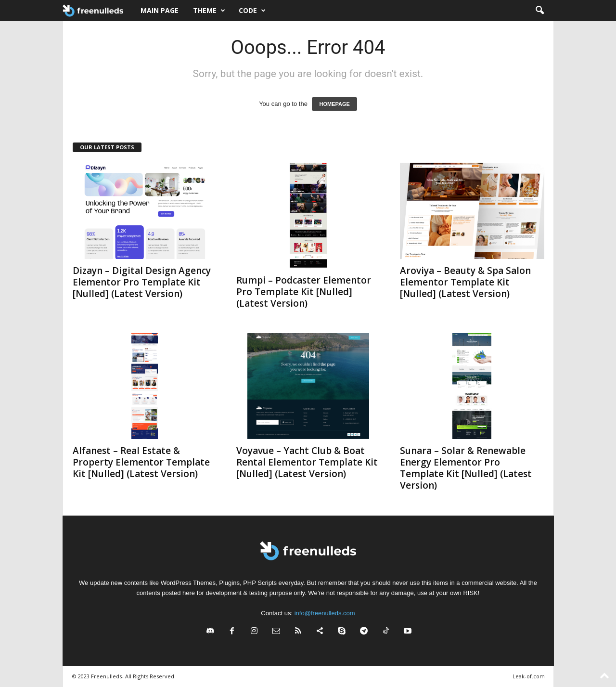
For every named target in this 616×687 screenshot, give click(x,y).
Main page (160, 10)
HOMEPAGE (334, 104)
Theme (209, 11)
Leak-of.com (529, 676)
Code (252, 11)
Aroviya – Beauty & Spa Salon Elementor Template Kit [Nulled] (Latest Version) (465, 282)
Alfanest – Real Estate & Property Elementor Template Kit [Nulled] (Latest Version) (141, 462)
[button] (539, 11)
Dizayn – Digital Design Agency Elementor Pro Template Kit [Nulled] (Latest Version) (142, 282)
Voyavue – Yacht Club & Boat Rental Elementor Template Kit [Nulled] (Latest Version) (307, 462)
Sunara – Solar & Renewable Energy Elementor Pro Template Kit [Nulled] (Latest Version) (466, 468)
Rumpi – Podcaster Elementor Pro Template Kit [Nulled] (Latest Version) (304, 292)
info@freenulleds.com (325, 613)
